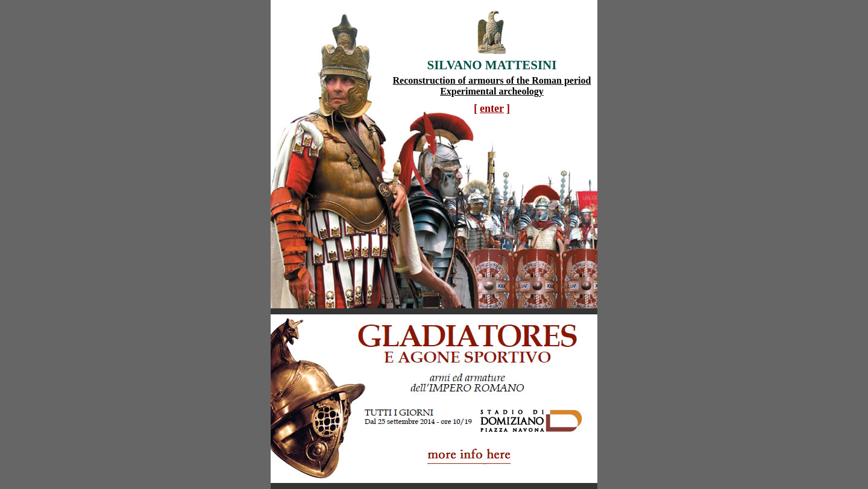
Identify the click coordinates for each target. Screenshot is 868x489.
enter (492, 108)
